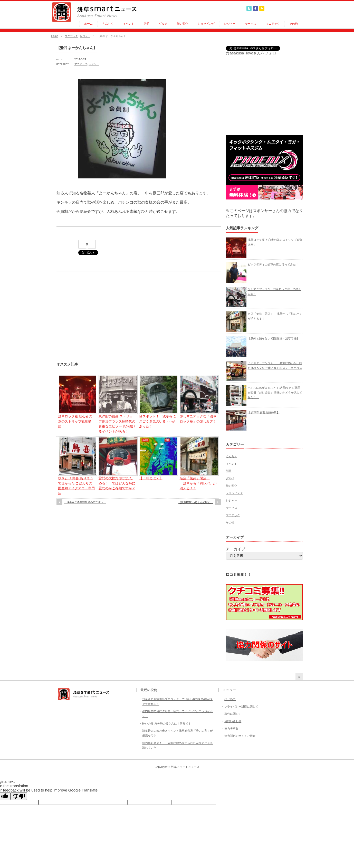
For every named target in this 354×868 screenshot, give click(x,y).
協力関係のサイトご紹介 (240, 736)
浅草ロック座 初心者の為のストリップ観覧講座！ (75, 421)
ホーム (88, 24)
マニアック (273, 24)
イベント (129, 24)
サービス (251, 24)
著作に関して (233, 714)
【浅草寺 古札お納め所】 (264, 412)
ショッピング (206, 24)
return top (299, 677)
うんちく (108, 24)
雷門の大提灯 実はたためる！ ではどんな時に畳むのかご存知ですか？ (117, 483)
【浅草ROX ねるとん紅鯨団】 (196, 502)
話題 (147, 24)
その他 (294, 24)
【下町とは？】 (151, 478)
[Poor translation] (19, 796)
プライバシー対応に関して (241, 707)
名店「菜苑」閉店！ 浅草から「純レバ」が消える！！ (198, 483)
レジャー (230, 24)
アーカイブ (236, 549)
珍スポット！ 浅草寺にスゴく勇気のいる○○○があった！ (157, 421)
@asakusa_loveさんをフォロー (253, 53)
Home (55, 36)
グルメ (163, 24)
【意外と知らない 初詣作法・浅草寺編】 (274, 338)
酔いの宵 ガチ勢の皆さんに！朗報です (167, 723)
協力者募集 (231, 729)
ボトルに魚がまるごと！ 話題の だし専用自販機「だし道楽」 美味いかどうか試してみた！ (275, 392)
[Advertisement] (99, 314)
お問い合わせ (233, 721)
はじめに (230, 699)
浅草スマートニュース (185, 767)
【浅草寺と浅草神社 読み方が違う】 (85, 502)
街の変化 (183, 24)
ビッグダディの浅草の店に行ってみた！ (273, 264)
